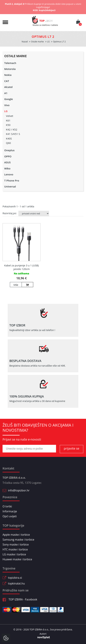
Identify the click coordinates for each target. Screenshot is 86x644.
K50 (8, 125)
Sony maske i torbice (16, 544)
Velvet (10, 116)
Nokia (8, 75)
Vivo (7, 105)
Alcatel (8, 87)
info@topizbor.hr (19, 490)
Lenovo (9, 174)
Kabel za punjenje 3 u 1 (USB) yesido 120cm (22, 267)
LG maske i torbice (14, 554)
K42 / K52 (12, 129)
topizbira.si (15, 578)
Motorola (10, 69)
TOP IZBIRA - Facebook (20, 599)
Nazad (25, 42)
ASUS (7, 162)
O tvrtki (7, 506)
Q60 (8, 143)
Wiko (7, 168)
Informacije (10, 511)
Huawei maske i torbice (17, 559)
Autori (43, 634)
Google (9, 99)
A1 (6, 93)
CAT (7, 81)
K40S (9, 138)
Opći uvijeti (10, 516)
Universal (10, 186)
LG (6, 111)
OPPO (8, 156)
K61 (8, 120)
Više (16, 285)
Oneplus (9, 150)
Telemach (10, 63)
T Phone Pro (12, 180)
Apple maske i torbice (16, 535)
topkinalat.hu (16, 583)
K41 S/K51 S (13, 134)
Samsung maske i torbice (18, 540)
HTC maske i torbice (15, 549)
